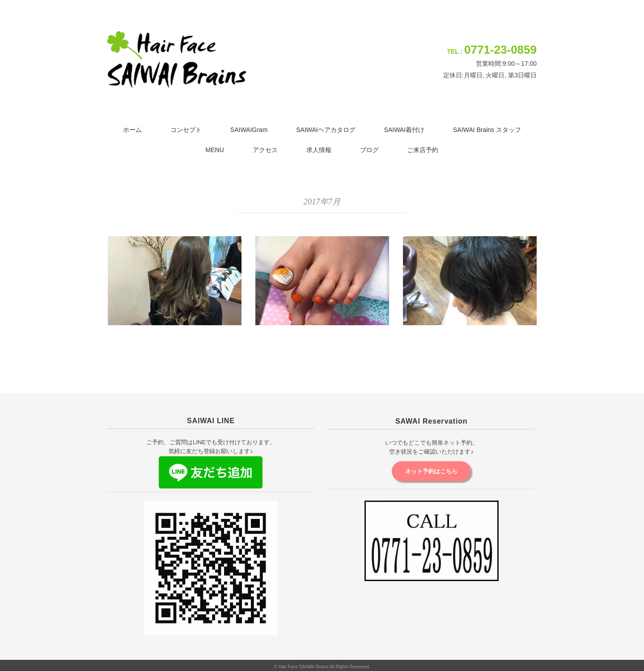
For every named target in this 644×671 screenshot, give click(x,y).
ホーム (132, 130)
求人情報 (319, 150)
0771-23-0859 (500, 50)
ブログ (369, 150)
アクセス (265, 150)
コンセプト (186, 130)
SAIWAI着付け (405, 130)
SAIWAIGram (249, 130)
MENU (215, 150)
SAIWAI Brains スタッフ (487, 130)
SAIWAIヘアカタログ (326, 130)
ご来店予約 (423, 150)
